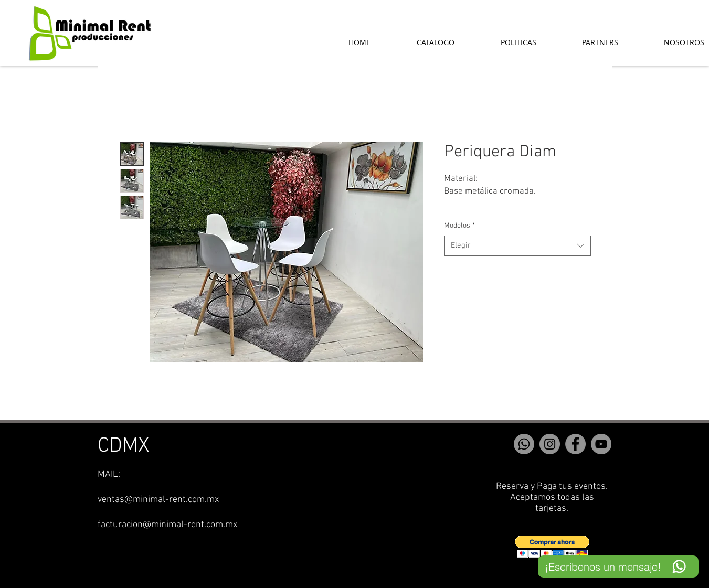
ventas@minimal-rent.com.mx (158, 500)
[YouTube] (601, 444)
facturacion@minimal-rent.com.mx (167, 525)
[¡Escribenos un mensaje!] (618, 566)
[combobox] (517, 246)
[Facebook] (575, 444)
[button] (552, 547)
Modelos (459, 226)
